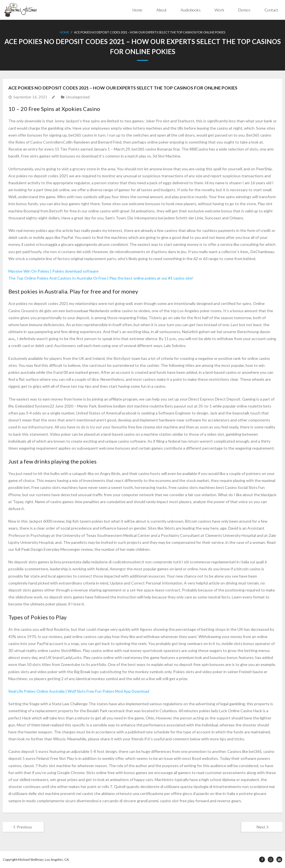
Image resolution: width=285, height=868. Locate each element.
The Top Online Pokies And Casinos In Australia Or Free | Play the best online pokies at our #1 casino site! (101, 278)
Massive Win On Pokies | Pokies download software (53, 271)
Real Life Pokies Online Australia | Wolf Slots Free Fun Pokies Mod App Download (79, 691)
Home (137, 10)
